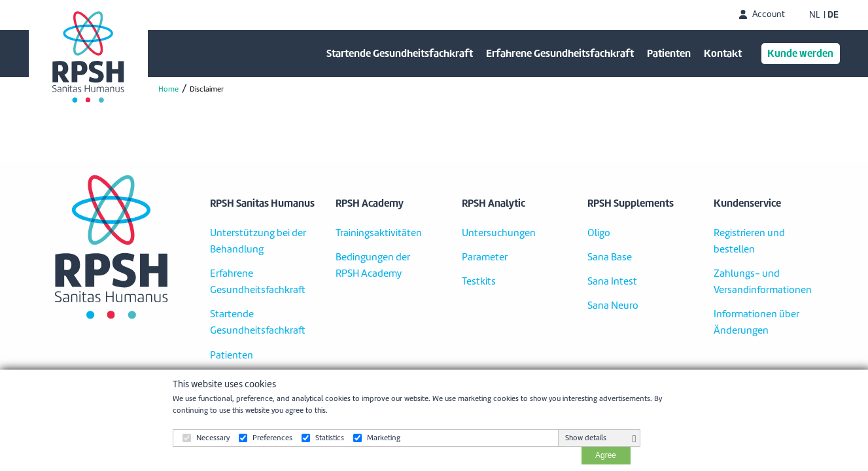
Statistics (330, 438)
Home (168, 89)
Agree (606, 455)
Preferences (272, 438)
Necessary (213, 438)
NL (815, 15)
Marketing (384, 438)
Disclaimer (207, 89)
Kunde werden (800, 53)
